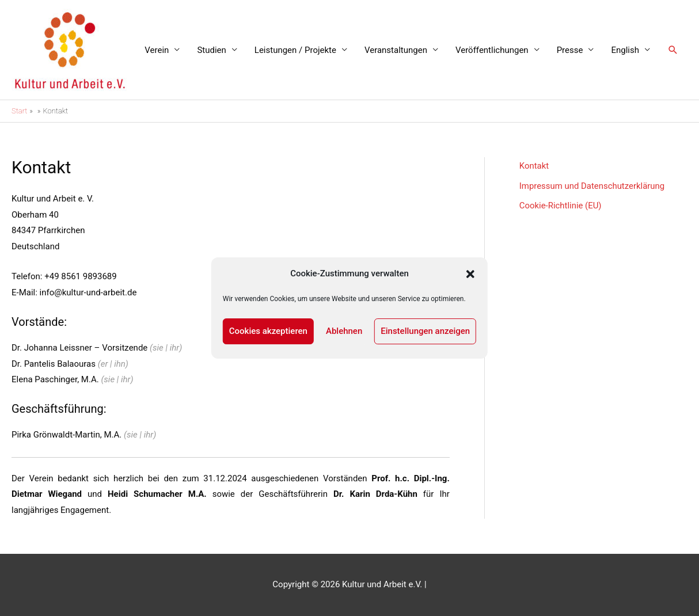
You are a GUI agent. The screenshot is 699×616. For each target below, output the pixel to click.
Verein (157, 50)
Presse (570, 50)
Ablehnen (344, 331)
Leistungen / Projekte (295, 50)
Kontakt (534, 166)
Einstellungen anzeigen (425, 331)
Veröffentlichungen (492, 50)
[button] (470, 274)
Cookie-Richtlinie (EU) (561, 205)
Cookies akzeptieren (268, 331)
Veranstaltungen (396, 50)
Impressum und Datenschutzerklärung (592, 185)
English (625, 50)
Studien (211, 50)
